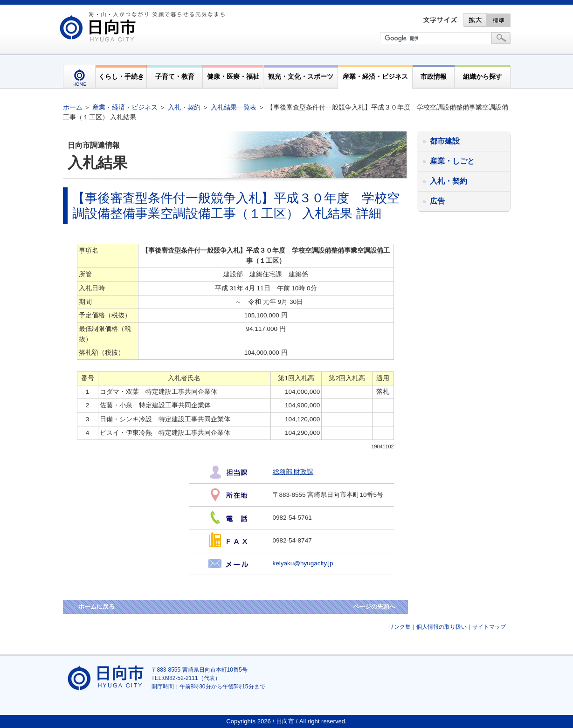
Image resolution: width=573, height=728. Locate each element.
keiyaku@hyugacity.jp (303, 563)
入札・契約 (184, 107)
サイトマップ (489, 627)
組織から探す (483, 76)
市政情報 (434, 76)
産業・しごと (452, 161)
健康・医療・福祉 (233, 76)
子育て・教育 (175, 76)
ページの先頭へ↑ (376, 607)
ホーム (73, 107)
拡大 (475, 20)
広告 (437, 201)
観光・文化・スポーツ (301, 76)
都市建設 (445, 141)
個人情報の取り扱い (442, 627)
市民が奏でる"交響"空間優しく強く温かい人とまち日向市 (144, 27)
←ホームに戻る (93, 607)
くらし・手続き (121, 76)
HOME (79, 77)
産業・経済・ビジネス (375, 76)
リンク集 (400, 627)
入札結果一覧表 (234, 107)
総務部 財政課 (293, 472)
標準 (499, 20)
